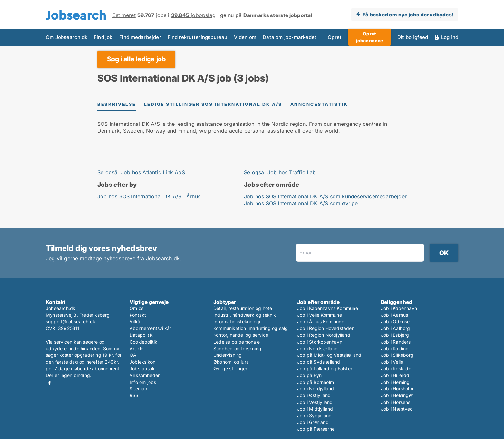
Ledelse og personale (237, 342)
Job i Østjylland (314, 395)
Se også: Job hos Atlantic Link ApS (141, 172)
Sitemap (138, 389)
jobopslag (193, 15)
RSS (134, 395)
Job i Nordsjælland (318, 349)
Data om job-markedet (290, 37)
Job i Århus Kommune (321, 321)
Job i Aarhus (394, 315)
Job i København (399, 308)
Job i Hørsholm (397, 389)
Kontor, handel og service (241, 335)
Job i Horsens (396, 402)
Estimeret (124, 15)
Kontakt (138, 315)
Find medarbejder (140, 37)
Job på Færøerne (316, 429)
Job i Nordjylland (315, 389)
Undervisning (228, 355)
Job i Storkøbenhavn (320, 342)
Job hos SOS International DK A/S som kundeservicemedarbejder (325, 196)
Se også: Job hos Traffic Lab (280, 172)
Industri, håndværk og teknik (245, 315)
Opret (335, 37)
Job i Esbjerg (395, 335)
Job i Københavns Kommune (328, 308)
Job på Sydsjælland (319, 362)
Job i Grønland (313, 422)
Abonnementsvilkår (150, 328)
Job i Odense (395, 321)
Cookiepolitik (144, 342)
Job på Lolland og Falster (325, 369)
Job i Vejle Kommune (320, 315)
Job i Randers (396, 342)
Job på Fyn (309, 375)
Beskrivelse (117, 104)
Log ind (450, 37)
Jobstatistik (142, 369)
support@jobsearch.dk (71, 321)
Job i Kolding (395, 349)
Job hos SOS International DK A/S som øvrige (301, 203)
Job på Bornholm (315, 382)
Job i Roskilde (396, 369)
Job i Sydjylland (314, 416)
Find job (103, 37)
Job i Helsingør (397, 395)
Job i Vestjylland (315, 402)
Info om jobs (143, 382)
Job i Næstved (397, 409)
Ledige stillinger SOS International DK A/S (213, 104)
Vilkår (136, 321)
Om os (136, 308)
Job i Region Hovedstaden (326, 328)
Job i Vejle (392, 362)
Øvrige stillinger (230, 369)
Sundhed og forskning (237, 349)
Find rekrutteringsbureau (198, 37)
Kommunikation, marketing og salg (251, 328)
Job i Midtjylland (315, 409)
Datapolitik (141, 335)
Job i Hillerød (395, 375)
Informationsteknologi (237, 321)
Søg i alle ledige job (136, 59)
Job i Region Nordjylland (324, 335)
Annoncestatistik (319, 104)
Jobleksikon (142, 362)
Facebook (49, 383)
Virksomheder (145, 375)
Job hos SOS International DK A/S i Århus (149, 196)
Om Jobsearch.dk (67, 37)
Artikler (137, 349)
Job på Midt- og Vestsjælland (329, 355)
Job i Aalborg (396, 328)
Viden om (245, 37)
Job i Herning (395, 382)
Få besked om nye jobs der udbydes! (408, 15)
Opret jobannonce (370, 37)
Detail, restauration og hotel (243, 308)
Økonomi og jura (231, 362)
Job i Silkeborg (397, 355)
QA (133, 355)
